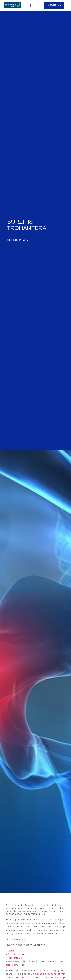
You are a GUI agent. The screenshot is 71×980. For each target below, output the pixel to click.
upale (11, 951)
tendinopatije (58, 977)
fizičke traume (16, 954)
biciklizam (12, 965)
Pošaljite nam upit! (17, 939)
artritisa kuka (25, 977)
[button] (31, 6)
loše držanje (15, 958)
